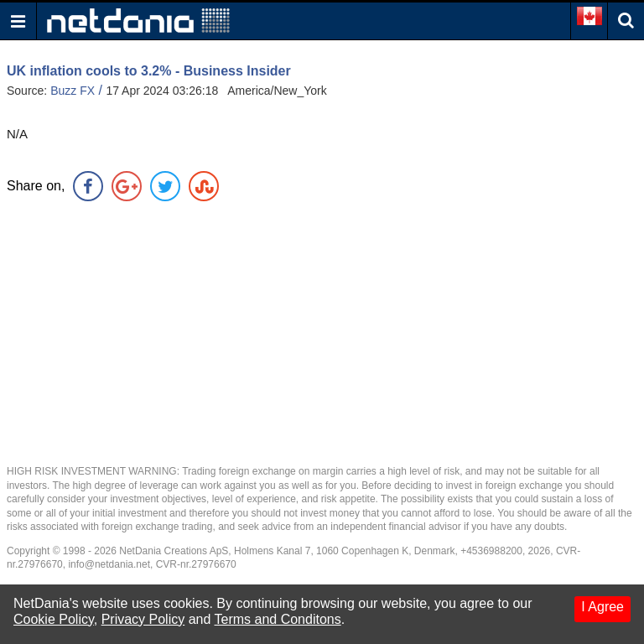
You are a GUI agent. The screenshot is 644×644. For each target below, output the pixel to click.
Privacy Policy (143, 619)
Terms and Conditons (278, 619)
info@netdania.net (109, 564)
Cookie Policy (54, 619)
